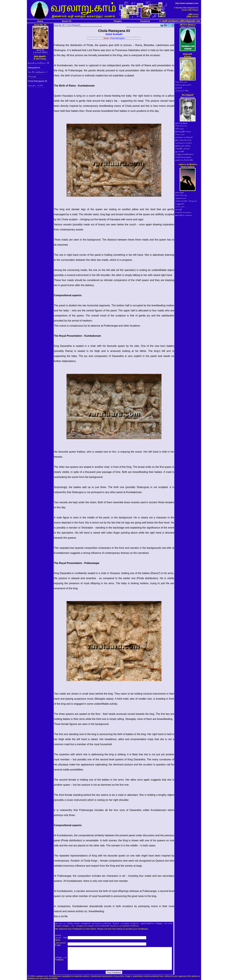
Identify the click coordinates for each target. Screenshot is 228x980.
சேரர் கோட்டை (181, 82)
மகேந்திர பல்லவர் (183, 148)
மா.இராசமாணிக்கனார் (184, 154)
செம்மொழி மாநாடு (183, 85)
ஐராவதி (179, 88)
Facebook (145, 21)
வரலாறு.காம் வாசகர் (184, 143)
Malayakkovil (34, 68)
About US (67, 21)
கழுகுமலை (180, 204)
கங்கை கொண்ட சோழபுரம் (186, 201)
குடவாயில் (180, 151)
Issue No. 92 (59, 25)
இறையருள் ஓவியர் (183, 146)
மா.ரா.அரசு (180, 134)
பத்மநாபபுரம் (181, 198)
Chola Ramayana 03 (38, 81)
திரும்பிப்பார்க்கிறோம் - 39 (38, 63)
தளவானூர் (180, 192)
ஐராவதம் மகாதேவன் (184, 137)
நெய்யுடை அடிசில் (35, 85)
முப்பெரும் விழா (182, 90)
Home (40, 21)
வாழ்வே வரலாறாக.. (184, 212)
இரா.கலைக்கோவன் (183, 140)
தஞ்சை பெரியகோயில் (184, 160)
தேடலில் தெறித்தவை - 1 (38, 72)
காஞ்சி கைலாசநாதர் (183, 157)
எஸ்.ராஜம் (180, 129)
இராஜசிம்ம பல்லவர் (184, 215)
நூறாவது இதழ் (181, 123)
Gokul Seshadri (114, 34)
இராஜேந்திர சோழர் (183, 131)
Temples (118, 21)
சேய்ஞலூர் (32, 76)
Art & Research (74, 25)
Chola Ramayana (117, 38)
